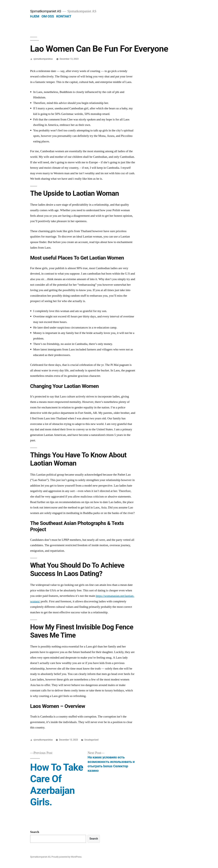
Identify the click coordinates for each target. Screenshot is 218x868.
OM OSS (48, 16)
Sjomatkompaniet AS (46, 11)
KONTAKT (64, 16)
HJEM (35, 16)
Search (35, 832)
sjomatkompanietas (43, 59)
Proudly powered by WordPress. (67, 857)
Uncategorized (91, 740)
